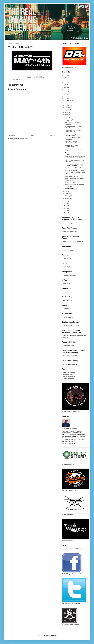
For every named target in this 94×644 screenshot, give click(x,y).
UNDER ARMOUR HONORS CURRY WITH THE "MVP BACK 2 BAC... (75, 157)
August (67, 110)
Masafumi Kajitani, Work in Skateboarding (72, 146)
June (66, 115)
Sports (20, 79)
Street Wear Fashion (69, 232)
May (66, 117)
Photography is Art (68, 275)
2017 (65, 96)
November (68, 103)
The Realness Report (69, 356)
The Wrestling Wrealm (69, 377)
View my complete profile (68, 443)
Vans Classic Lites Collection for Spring (75, 168)
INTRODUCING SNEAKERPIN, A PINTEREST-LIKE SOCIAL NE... (74, 165)
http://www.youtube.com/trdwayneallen (73, 549)
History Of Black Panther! (71, 176)
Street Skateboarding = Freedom (72, 242)
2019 (65, 92)
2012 (65, 208)
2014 (65, 204)
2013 (65, 206)
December (68, 101)
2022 (65, 85)
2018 (65, 94)
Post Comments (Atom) (22, 138)
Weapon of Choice (68, 346)
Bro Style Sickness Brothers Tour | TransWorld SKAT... (74, 131)
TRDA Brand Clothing (69, 364)
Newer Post (12, 135)
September (68, 108)
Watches (65, 267)
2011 (65, 211)
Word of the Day (67, 223)
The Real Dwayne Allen (70, 429)
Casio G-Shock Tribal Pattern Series (74, 170)
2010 (65, 213)
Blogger (54, 635)
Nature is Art (66, 292)
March (67, 194)
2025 (65, 78)
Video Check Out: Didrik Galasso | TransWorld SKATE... (74, 139)
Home (32, 135)
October (67, 105)
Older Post (52, 135)
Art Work (65, 284)
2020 (65, 89)
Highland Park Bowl (70, 182)
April (66, 191)
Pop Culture (15, 79)
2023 (65, 82)
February (68, 196)
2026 (65, 75)
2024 (65, 80)
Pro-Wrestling (67, 300)
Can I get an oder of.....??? (70, 326)
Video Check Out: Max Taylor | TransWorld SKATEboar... (73, 142)
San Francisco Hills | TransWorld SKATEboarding (73, 135)
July (66, 112)
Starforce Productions (69, 375)
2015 (65, 201)
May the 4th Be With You (71, 188)
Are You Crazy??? (68, 317)
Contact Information (68, 379)
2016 (65, 99)
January (67, 198)
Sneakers (66, 258)
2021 (65, 87)
